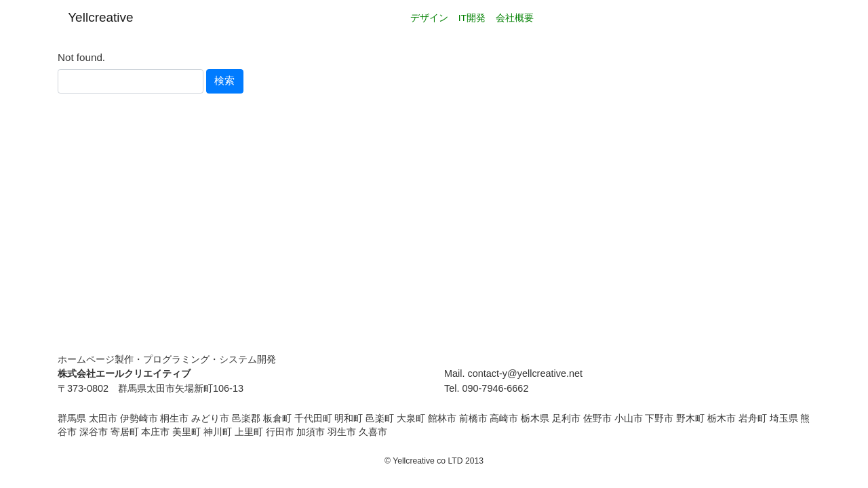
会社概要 (515, 18)
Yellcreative (100, 17)
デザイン (429, 18)
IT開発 (472, 18)
